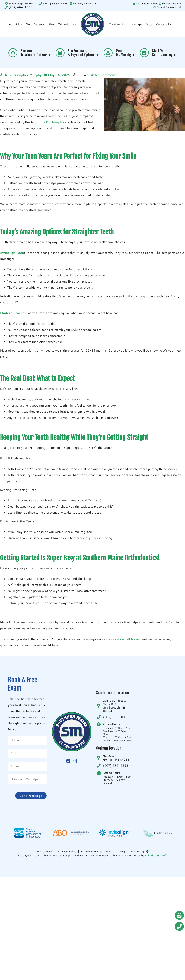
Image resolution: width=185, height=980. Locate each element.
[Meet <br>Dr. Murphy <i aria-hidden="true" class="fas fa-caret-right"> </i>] (108, 53)
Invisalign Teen (12, 253)
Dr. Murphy (55, 122)
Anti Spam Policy (66, 852)
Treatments (117, 24)
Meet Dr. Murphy (126, 53)
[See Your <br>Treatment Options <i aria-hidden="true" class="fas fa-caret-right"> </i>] (13, 53)
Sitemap (121, 852)
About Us (15, 24)
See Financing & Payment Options (84, 53)
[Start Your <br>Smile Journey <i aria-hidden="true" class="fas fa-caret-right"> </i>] (144, 53)
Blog (149, 24)
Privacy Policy (44, 852)
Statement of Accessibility (96, 852)
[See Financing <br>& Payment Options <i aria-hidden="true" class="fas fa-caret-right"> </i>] (60, 53)
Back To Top (140, 852)
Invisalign (135, 24)
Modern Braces (12, 313)
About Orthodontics (62, 24)
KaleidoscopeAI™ (156, 856)
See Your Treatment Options (36, 53)
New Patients (35, 24)
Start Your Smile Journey (164, 53)
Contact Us (164, 24)
